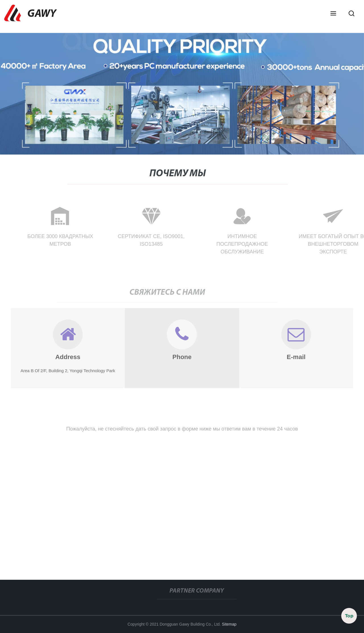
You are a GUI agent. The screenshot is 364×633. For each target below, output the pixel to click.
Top (349, 616)
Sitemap (229, 624)
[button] (333, 14)
